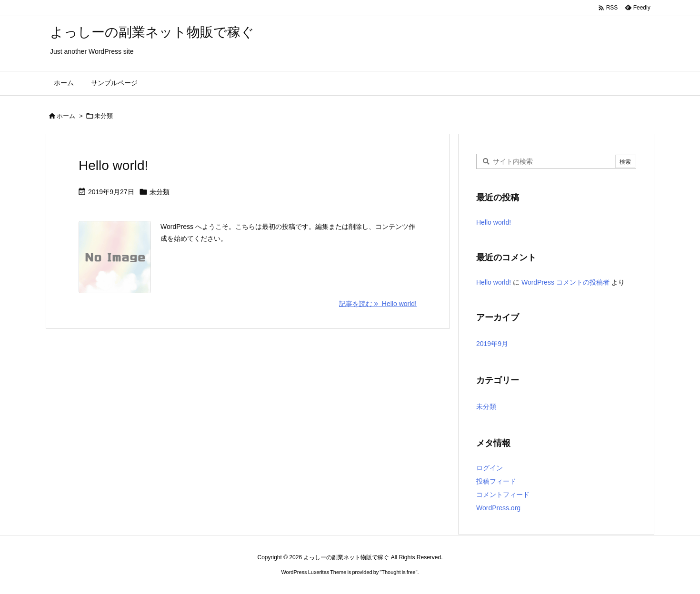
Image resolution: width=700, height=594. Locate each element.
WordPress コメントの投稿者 (565, 282)
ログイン (490, 468)
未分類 (160, 192)
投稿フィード (496, 481)
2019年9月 (492, 344)
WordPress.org (498, 508)
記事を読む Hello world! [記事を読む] (378, 304)
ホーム (66, 116)
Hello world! (113, 165)
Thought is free (398, 572)
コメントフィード (503, 495)
